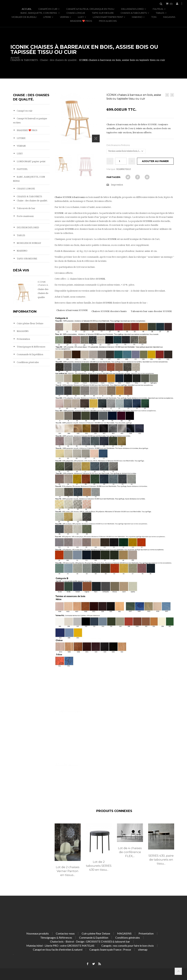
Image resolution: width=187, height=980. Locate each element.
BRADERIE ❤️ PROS (81, 21)
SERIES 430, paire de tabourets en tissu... (161, 860)
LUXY (81, 17)
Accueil (27, 9)
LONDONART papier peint (108, 17)
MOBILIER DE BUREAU (24, 17)
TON (154, 17)
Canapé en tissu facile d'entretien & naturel (58, 949)
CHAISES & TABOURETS (134, 13)
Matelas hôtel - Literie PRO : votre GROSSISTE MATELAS (60, 946)
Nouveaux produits (38, 933)
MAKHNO (137, 17)
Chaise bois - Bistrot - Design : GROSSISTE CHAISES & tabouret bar (90, 941)
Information (25, 312)
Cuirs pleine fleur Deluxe (30, 323)
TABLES (160, 13)
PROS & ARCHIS (108, 21)
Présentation (23, 339)
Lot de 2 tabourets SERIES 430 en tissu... (99, 866)
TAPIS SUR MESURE (103, 13)
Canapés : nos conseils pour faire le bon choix (128, 946)
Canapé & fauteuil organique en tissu (90, 9)
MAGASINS (169, 17)
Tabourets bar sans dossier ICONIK (151, 311)
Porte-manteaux (25, 216)
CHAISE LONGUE (76, 13)
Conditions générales (27, 362)
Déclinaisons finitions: (119, 145)
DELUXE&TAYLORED (132, 9)
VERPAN (64, 17)
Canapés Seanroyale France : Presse (110, 949)
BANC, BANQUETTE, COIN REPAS (39, 13)
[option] (68, 854)
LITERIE (47, 17)
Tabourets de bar (26, 208)
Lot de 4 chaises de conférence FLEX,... (130, 852)
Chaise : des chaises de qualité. (32, 201)
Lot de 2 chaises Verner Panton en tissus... (68, 871)
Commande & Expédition (30, 354)
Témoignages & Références (31, 347)
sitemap (143, 949)
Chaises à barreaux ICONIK (72, 310)
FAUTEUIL (158, 9)
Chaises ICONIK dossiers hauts (109, 311)
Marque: (111, 169)
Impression (117, 185)
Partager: (114, 177)
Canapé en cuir (48, 9)
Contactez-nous (65, 933)
